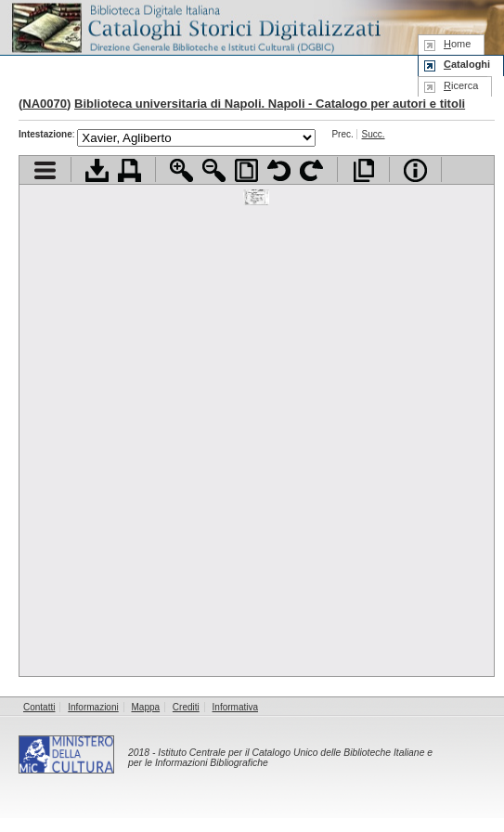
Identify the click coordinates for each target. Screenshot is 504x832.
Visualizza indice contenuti (45, 170)
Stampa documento (129, 170)
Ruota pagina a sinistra (279, 170)
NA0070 (45, 104)
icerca (461, 85)
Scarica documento (97, 170)
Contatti (39, 707)
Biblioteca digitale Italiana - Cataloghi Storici (195, 26)
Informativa (235, 707)
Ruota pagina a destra (311, 170)
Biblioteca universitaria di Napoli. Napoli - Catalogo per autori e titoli (270, 104)
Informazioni (93, 707)
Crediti (186, 707)
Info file (415, 170)
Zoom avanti (181, 170)
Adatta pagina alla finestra (246, 170)
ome (457, 44)
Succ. (374, 134)
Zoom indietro (214, 170)
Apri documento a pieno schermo (363, 170)
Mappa (146, 707)
